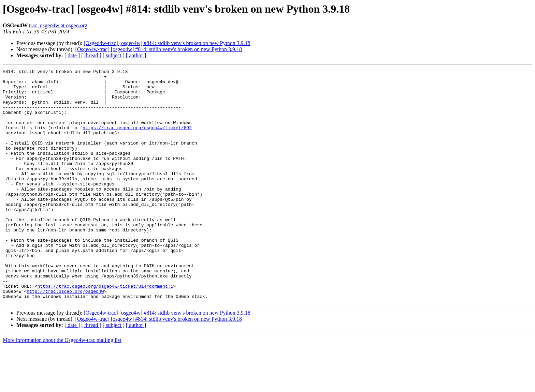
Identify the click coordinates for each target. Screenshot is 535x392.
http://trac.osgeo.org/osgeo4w (65, 336)
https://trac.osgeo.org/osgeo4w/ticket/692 (137, 140)
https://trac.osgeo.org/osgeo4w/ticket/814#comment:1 (105, 330)
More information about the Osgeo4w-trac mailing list (62, 386)
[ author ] (136, 55)
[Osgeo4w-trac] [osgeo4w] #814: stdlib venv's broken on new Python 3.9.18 (167, 43)
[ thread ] (91, 55)
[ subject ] (114, 55)
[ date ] (72, 55)
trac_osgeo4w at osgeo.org (58, 25)
